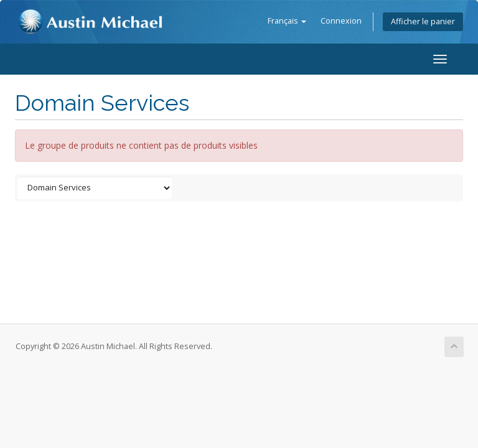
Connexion (341, 21)
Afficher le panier (423, 21)
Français (287, 21)
